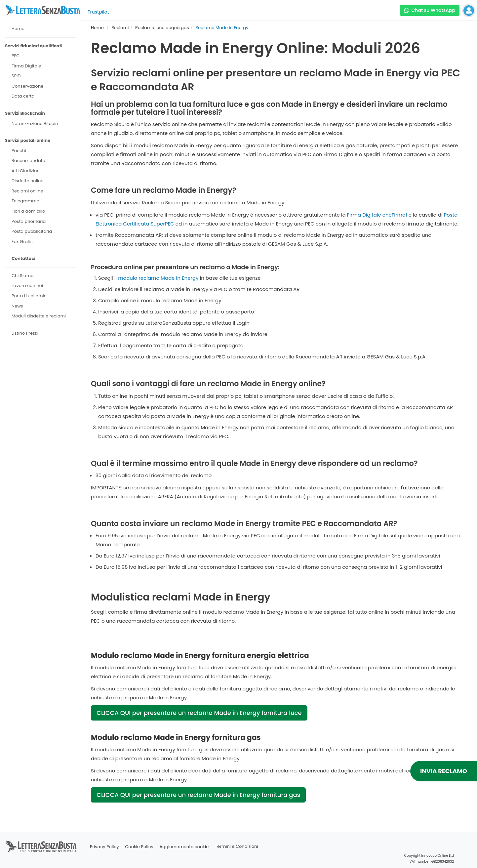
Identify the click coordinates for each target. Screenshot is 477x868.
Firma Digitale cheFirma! (377, 215)
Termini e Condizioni (237, 847)
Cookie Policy (139, 847)
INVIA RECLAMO (444, 771)
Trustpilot (98, 12)
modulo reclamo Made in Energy (158, 278)
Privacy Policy (104, 847)
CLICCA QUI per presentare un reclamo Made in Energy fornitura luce (199, 713)
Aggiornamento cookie (184, 847)
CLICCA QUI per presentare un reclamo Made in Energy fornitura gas (198, 795)
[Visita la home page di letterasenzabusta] (43, 10)
